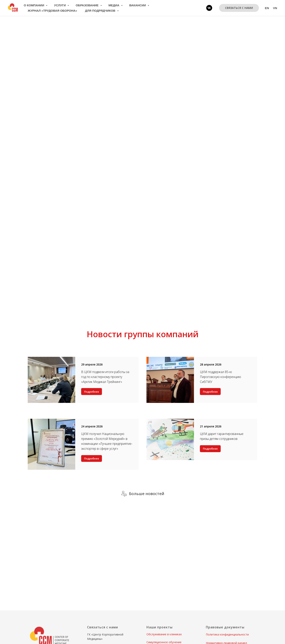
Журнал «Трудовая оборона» (52, 11)
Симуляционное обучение (164, 642)
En (267, 8)
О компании (34, 5)
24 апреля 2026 (92, 426)
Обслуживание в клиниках (164, 634)
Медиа (114, 5)
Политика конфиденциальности (227, 634)
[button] (239, 8)
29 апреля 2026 (92, 364)
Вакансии (138, 5)
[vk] (209, 8)
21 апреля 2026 (211, 426)
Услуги (60, 5)
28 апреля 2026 (211, 364)
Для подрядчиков (101, 11)
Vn (275, 8)
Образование (87, 5)
